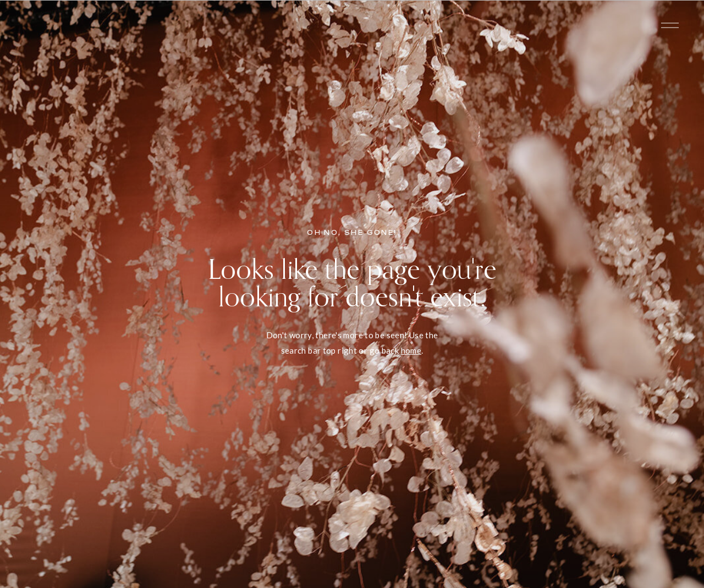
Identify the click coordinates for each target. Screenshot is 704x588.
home (411, 350)
